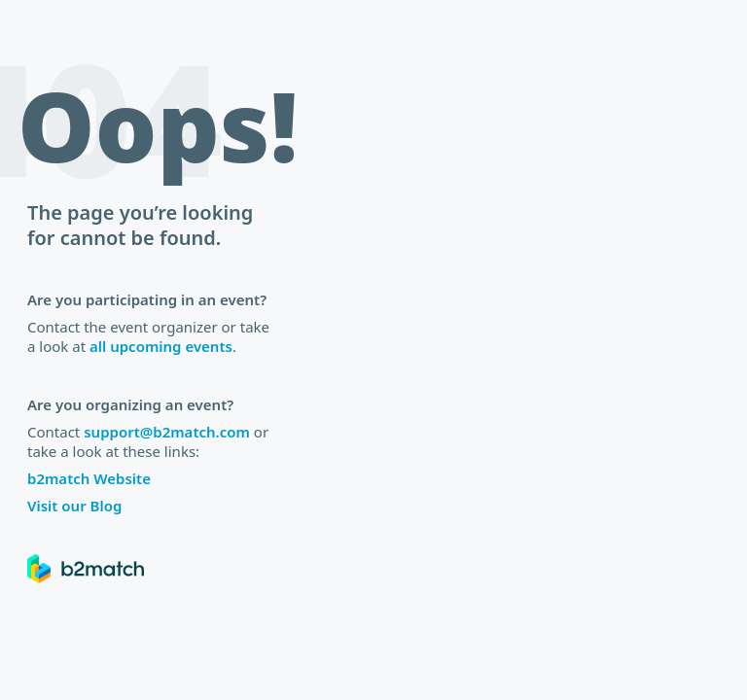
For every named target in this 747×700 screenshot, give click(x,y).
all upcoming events (161, 346)
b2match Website (89, 478)
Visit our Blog (74, 506)
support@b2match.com (167, 432)
